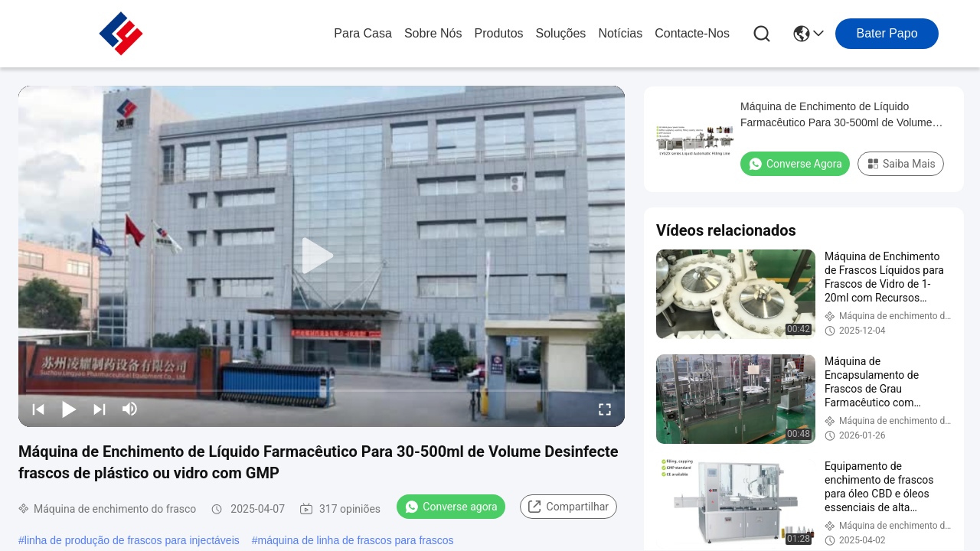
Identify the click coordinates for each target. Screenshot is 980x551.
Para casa (363, 33)
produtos (499, 33)
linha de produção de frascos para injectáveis (132, 540)
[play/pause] (69, 409)
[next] (100, 409)
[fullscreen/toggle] (605, 409)
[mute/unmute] (130, 409)
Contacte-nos (692, 33)
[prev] (38, 409)
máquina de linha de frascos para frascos (356, 540)
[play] (322, 256)
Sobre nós (433, 33)
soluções (561, 33)
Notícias (620, 33)
